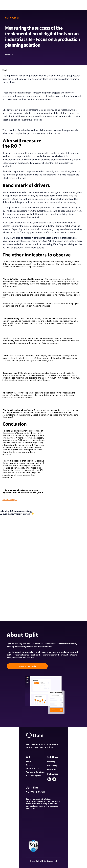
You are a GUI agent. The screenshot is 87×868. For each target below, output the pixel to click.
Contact (30, 765)
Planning (51, 762)
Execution (52, 769)
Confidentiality (33, 768)
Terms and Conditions (36, 772)
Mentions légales (33, 776)
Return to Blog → (10, 500)
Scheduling (52, 766)
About (29, 761)
